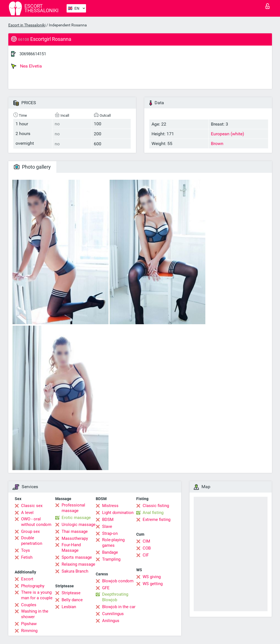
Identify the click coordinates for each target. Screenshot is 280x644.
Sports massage (77, 557)
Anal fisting (153, 513)
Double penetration (32, 541)
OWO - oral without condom (36, 522)
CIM (146, 541)
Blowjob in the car (119, 607)
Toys (26, 550)
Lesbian (69, 607)
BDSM (108, 520)
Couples (29, 605)
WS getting (153, 584)
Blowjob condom (118, 581)
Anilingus (111, 621)
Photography (33, 586)
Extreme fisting (157, 520)
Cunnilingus (113, 614)
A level (27, 513)
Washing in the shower (35, 614)
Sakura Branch (75, 571)
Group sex (30, 531)
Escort (27, 579)
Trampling (111, 559)
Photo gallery (32, 167)
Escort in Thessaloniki (27, 25)
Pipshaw (29, 624)
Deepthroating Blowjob (115, 597)
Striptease (71, 593)
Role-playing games (113, 543)
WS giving (152, 577)
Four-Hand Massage (71, 548)
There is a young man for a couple (37, 595)
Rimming (29, 631)
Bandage (110, 552)
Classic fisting (156, 506)
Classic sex (32, 506)
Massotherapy (75, 538)
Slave (107, 526)
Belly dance (72, 600)
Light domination (118, 513)
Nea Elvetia (27, 66)
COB (147, 548)
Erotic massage (76, 518)
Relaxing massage (78, 564)
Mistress (110, 506)
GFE (106, 588)
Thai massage (75, 531)
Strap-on (110, 533)
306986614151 (33, 54)
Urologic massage (79, 525)
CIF (146, 555)
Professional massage (73, 508)
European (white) (228, 134)
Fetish (27, 557)
